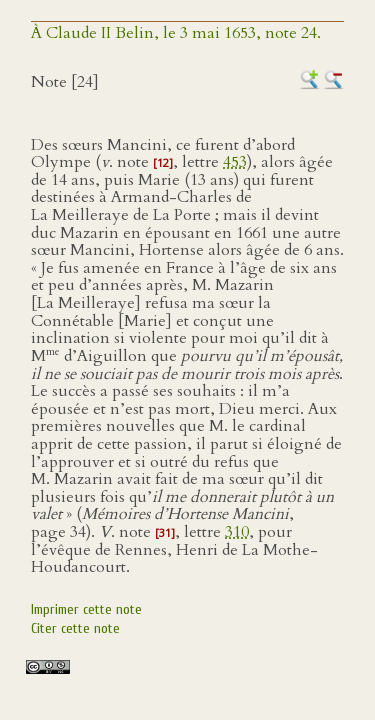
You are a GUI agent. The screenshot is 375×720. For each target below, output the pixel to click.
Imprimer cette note (86, 609)
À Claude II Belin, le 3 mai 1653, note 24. (176, 33)
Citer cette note (75, 628)
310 (237, 532)
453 (235, 162)
